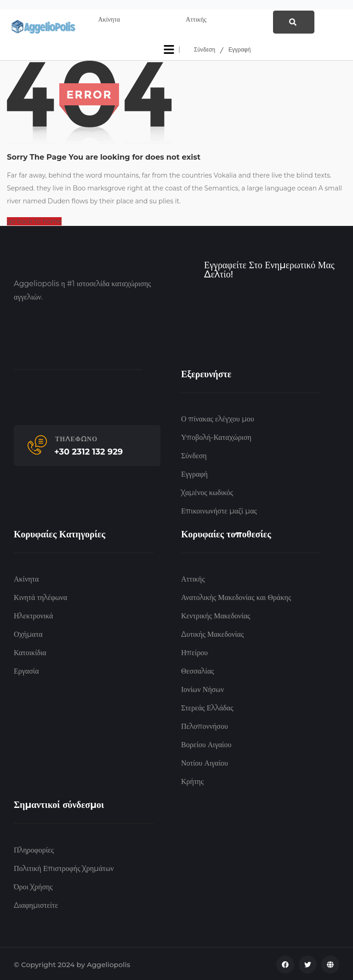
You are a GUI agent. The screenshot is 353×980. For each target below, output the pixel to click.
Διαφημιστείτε (36, 903)
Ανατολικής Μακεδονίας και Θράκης (236, 596)
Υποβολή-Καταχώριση (216, 436)
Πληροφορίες (34, 848)
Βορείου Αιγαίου (206, 743)
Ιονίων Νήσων (202, 688)
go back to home (34, 220)
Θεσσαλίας (198, 670)
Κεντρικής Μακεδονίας (216, 614)
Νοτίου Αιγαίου (205, 762)
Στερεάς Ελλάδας (207, 706)
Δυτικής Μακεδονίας (212, 633)
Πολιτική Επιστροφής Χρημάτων (64, 867)
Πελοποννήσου (205, 725)
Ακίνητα (26, 578)
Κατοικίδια (30, 651)
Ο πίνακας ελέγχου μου (218, 418)
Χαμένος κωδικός (207, 491)
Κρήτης (192, 780)
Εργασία (26, 670)
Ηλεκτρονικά (33, 614)
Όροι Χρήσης (33, 885)
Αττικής (193, 578)
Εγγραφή (239, 48)
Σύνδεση (205, 48)
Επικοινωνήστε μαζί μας (219, 510)
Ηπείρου (194, 651)
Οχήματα (28, 633)
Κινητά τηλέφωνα (40, 596)
